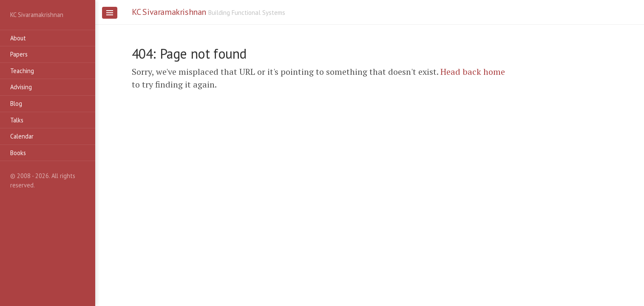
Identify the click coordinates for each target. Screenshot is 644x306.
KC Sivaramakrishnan (169, 12)
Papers (19, 54)
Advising (21, 87)
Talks (17, 120)
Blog (16, 103)
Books (18, 153)
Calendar (22, 136)
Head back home (473, 72)
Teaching (22, 71)
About (18, 38)
